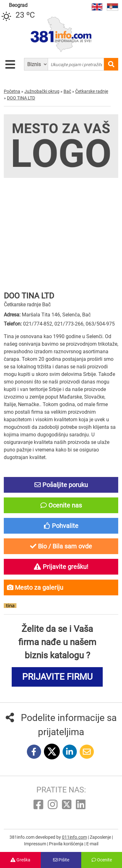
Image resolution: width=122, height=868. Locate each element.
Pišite (61, 860)
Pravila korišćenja (67, 844)
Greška (20, 860)
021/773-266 (69, 324)
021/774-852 (38, 324)
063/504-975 (100, 324)
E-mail (92, 844)
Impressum (36, 844)
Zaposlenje (101, 837)
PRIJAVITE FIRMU (57, 677)
